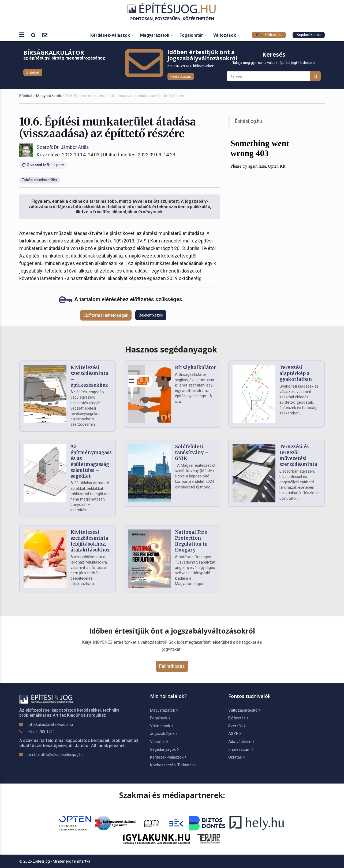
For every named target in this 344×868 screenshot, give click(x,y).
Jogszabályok (164, 734)
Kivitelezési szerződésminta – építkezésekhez (89, 376)
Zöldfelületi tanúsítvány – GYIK (192, 453)
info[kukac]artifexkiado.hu (50, 724)
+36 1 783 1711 (41, 731)
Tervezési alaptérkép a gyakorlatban (296, 373)
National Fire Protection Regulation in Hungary (191, 541)
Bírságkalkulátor (196, 367)
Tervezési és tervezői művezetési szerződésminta (298, 455)
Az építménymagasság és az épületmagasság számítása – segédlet (94, 461)
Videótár (159, 742)
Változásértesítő (244, 710)
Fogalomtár (193, 35)
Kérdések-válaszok (112, 35)
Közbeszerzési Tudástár (173, 765)
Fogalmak (160, 718)
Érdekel (33, 72)
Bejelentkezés (309, 35)
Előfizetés (269, 35)
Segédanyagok (164, 749)
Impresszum (241, 749)
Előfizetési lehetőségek (106, 315)
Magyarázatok (157, 35)
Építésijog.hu (248, 121)
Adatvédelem (241, 742)
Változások (227, 35)
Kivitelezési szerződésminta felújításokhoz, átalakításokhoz (90, 541)
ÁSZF (235, 734)
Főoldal (26, 96)
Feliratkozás (181, 76)
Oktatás (236, 757)
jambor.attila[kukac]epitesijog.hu (56, 755)
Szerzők (237, 726)
